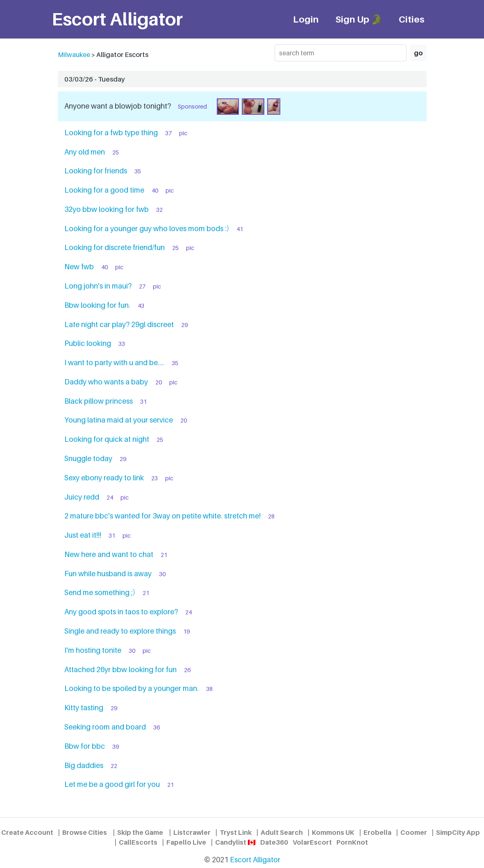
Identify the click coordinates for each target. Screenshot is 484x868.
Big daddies (84, 765)
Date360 (274, 842)
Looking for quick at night (107, 439)
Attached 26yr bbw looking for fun (120, 669)
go (418, 53)
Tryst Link (236, 832)
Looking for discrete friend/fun (115, 247)
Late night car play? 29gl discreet (119, 324)
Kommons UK (333, 832)
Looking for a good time (104, 190)
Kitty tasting (84, 708)
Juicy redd (82, 497)
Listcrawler (192, 832)
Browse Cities (85, 832)
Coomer (414, 832)
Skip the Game (140, 832)
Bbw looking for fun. (97, 305)
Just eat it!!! (83, 535)
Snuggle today (88, 458)
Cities (412, 19)
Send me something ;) (100, 592)
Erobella (377, 832)
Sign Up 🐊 (359, 19)
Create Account (27, 832)
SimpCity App (458, 832)
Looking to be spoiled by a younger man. (132, 688)
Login (306, 19)
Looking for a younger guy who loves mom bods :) (147, 228)
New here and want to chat (109, 554)
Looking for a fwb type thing (111, 133)
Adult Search (282, 832)
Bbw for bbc (85, 746)
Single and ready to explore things (120, 631)
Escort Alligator (255, 860)
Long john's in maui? (98, 286)
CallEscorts (138, 842)
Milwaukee (74, 55)
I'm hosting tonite (93, 650)
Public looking (88, 343)
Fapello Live (186, 842)
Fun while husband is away (108, 574)
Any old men (85, 152)
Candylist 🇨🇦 (235, 842)
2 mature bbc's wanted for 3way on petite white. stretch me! (162, 516)
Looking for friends (96, 171)
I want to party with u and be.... (114, 362)
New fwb (79, 267)
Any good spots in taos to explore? (121, 612)
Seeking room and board (105, 727)
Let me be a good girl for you (112, 784)
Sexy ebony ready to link (104, 478)
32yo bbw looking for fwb (107, 209)
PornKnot (352, 842)
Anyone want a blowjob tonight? (118, 106)
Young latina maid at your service (119, 420)
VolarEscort (312, 842)
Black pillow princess (99, 401)
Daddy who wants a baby (106, 382)
